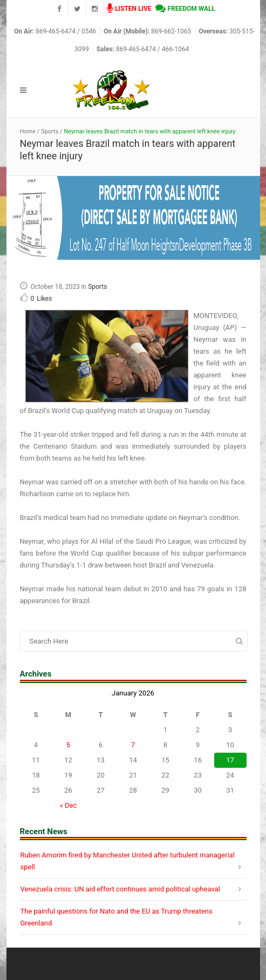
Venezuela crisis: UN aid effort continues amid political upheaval (120, 889)
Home (28, 131)
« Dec (69, 805)
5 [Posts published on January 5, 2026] (68, 745)
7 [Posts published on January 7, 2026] (133, 745)
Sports (50, 131)
